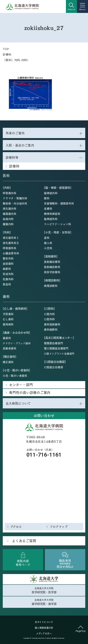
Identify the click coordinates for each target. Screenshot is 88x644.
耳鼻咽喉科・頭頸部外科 (59, 203)
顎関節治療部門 (53, 343)
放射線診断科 (52, 267)
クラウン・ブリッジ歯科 (17, 343)
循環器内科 (10, 214)
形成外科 (8, 274)
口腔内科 (49, 314)
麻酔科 (7, 269)
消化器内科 (10, 208)
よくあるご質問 (24, 541)
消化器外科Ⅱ (11, 243)
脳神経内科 (51, 193)
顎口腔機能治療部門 (56, 348)
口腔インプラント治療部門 (59, 353)
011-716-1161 (44, 455)
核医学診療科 (52, 272)
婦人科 (48, 243)
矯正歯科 (8, 362)
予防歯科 (8, 314)
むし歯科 (8, 319)
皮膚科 (48, 208)
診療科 (7, 54)
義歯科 (7, 338)
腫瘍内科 (8, 224)
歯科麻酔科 (51, 329)
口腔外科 (49, 319)
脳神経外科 (51, 219)
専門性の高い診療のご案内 (30, 392)
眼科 (47, 198)
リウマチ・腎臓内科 (15, 198)
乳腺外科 (8, 279)
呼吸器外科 (10, 248)
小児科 (48, 248)
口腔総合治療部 (53, 367)
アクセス (16, 526)
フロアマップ (59, 526)
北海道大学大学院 (44, 590)
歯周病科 (8, 324)
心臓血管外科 (11, 253)
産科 (47, 238)
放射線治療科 (52, 262)
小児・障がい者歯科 (15, 376)
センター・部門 (21, 385)
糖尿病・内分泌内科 (15, 203)
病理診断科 (51, 286)
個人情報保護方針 (44, 628)
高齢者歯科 (10, 348)
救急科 (7, 284)
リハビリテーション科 (58, 224)
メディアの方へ (44, 633)
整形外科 (8, 258)
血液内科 (8, 219)
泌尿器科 (8, 263)
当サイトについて (44, 622)
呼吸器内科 (10, 193)
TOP (6, 49)
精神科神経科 (52, 214)
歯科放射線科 (52, 324)
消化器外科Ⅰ (11, 238)
